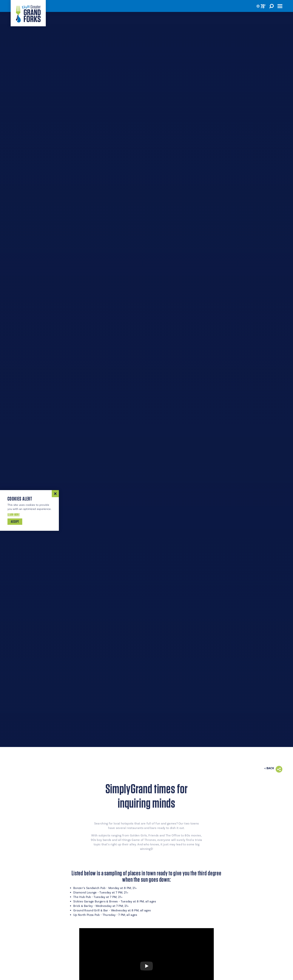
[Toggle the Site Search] (272, 6)
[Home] (28, 13)
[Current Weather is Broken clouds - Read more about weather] (261, 6)
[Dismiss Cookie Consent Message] (55, 494)
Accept (15, 522)
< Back (269, 768)
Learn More (13, 515)
